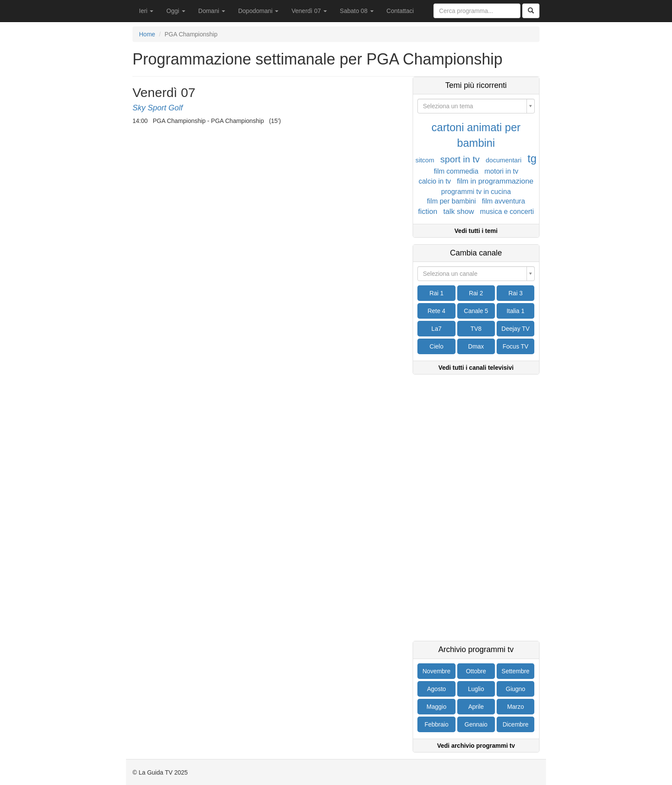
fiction (428, 212)
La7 (436, 329)
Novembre (437, 671)
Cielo (436, 346)
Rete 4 (436, 311)
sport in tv (460, 159)
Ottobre (476, 671)
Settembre (515, 671)
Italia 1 (515, 311)
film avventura (504, 201)
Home (147, 34)
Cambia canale (476, 253)
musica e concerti (507, 212)
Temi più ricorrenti (476, 86)
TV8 (476, 329)
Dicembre (516, 724)
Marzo (515, 707)
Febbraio (436, 724)
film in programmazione (495, 181)
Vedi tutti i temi (476, 231)
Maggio (436, 707)
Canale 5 (476, 311)
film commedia (456, 171)
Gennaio (476, 724)
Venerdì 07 (309, 11)
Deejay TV (515, 329)
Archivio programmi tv (476, 650)
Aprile (476, 707)
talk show (459, 212)
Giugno (515, 689)
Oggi (176, 11)
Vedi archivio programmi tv (476, 746)
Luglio (476, 689)
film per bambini (451, 201)
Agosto (436, 689)
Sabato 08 (357, 11)
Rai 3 (515, 293)
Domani (212, 11)
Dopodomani (258, 11)
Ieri (146, 11)
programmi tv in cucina (476, 192)
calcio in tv (435, 181)
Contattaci (400, 11)
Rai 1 (437, 293)
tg (532, 158)
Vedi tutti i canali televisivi (476, 368)
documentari (504, 160)
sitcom (425, 160)
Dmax (476, 346)
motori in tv (501, 171)
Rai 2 (476, 293)
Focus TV (516, 346)
